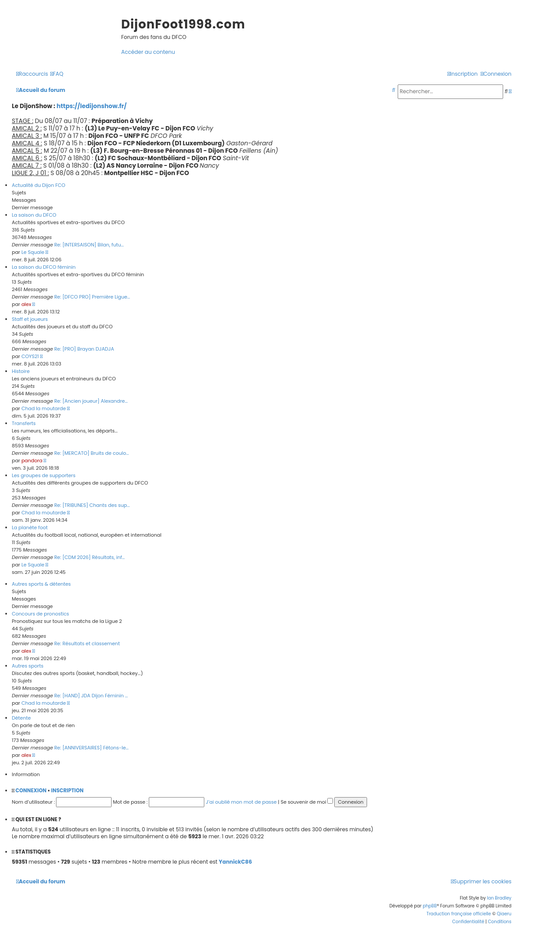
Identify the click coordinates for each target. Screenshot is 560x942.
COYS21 (30, 356)
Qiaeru (504, 914)
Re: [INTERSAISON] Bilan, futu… (89, 245)
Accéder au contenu (148, 52)
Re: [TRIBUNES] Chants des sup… (92, 505)
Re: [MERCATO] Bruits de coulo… (92, 453)
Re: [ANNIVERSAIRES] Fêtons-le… (91, 748)
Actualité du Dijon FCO (38, 185)
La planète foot (30, 527)
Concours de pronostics (40, 614)
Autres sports (28, 666)
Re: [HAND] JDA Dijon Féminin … (91, 696)
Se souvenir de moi (307, 802)
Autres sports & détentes (41, 584)
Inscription (67, 791)
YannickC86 (235, 862)
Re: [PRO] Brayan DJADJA (84, 349)
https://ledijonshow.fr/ (91, 106)
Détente (21, 718)
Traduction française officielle (459, 914)
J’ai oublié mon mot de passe (241, 802)
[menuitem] (57, 74)
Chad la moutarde (44, 408)
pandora (32, 460)
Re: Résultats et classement (87, 643)
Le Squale (33, 252)
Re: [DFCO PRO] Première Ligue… (92, 297)
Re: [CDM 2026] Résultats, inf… (89, 557)
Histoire (21, 371)
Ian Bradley (499, 898)
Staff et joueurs (30, 319)
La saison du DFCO (34, 215)
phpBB (430, 906)
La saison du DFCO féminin (44, 267)
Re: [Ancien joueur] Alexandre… (91, 401)
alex (26, 304)
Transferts (24, 423)
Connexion (31, 791)
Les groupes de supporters (44, 475)
